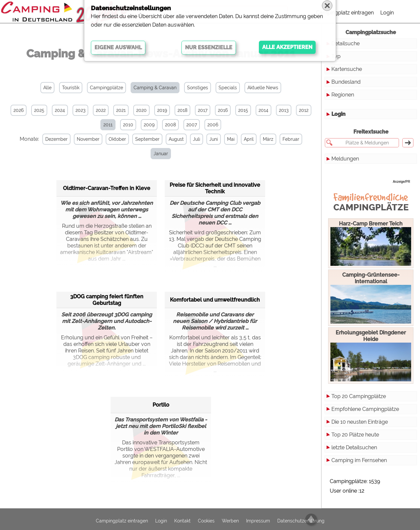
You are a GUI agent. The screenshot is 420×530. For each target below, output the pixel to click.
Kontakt (182, 518)
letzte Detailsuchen (354, 447)
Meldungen (345, 159)
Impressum (258, 518)
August (174, 139)
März (265, 139)
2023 (80, 110)
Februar (288, 139)
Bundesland (346, 82)
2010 (128, 125)
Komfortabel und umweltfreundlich (215, 285)
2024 (60, 110)
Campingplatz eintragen (345, 13)
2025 (39, 110)
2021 (121, 110)
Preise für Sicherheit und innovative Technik (215, 173)
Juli (194, 139)
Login (387, 13)
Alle (47, 88)
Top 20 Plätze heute (355, 435)
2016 (223, 110)
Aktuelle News (263, 88)
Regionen (343, 95)
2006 (213, 125)
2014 (263, 110)
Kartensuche (347, 69)
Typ (336, 56)
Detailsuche (346, 43)
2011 (108, 125)
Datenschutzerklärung (301, 518)
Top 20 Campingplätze (359, 396)
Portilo (161, 390)
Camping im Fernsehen (359, 460)
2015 (243, 110)
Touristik (71, 88)
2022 (101, 110)
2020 (141, 110)
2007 (192, 125)
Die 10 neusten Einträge (360, 422)
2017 (203, 110)
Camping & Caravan (155, 88)
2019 (162, 110)
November (85, 139)
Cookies (206, 518)
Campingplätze (106, 88)
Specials (228, 88)
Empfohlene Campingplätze (365, 409)
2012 (304, 110)
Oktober (115, 139)
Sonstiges (198, 88)
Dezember (54, 139)
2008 (170, 125)
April (246, 139)
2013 (284, 110)
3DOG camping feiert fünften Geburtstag (107, 285)
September (145, 139)
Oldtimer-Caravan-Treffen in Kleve (107, 173)
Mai (228, 139)
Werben (230, 518)
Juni (211, 139)
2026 (19, 110)
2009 (149, 125)
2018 (182, 110)
